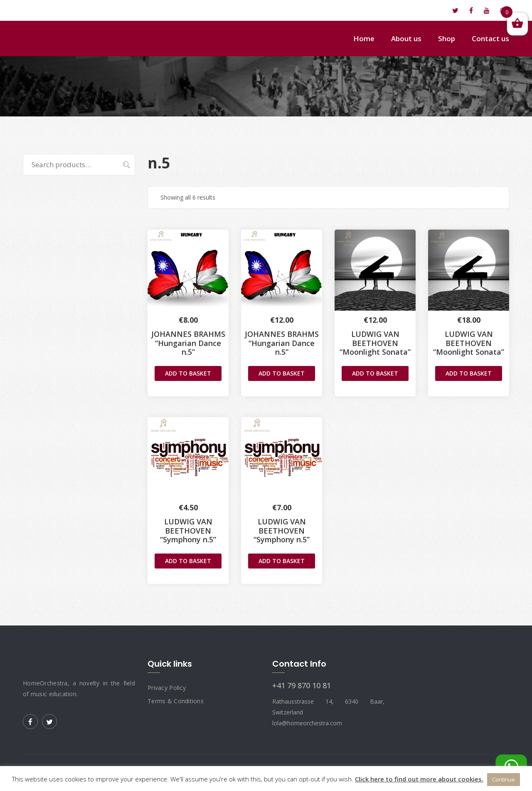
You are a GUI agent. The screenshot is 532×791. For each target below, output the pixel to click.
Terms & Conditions (176, 701)
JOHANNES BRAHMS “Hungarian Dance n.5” (188, 343)
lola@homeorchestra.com (69, 10)
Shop (447, 38)
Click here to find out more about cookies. (419, 779)
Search (122, 165)
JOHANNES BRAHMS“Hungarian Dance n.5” (282, 343)
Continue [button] (504, 779)
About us (406, 38)
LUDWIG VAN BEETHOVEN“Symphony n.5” (188, 530)
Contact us (490, 38)
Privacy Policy (167, 688)
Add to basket (188, 373)
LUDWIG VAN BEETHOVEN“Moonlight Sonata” (375, 343)
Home (364, 38)
